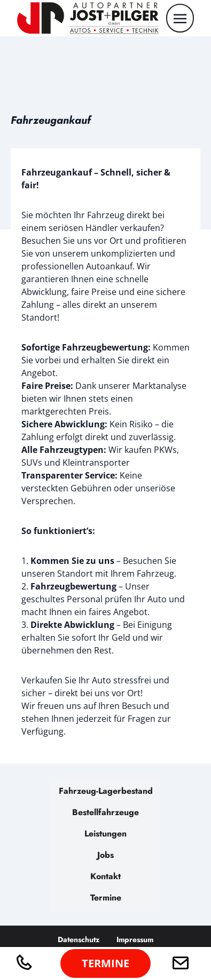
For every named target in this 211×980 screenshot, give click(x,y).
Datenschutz (79, 939)
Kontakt (105, 876)
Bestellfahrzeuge (105, 812)
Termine (106, 898)
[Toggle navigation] (180, 18)
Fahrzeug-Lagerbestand (106, 791)
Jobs (105, 855)
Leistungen (105, 834)
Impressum (135, 939)
